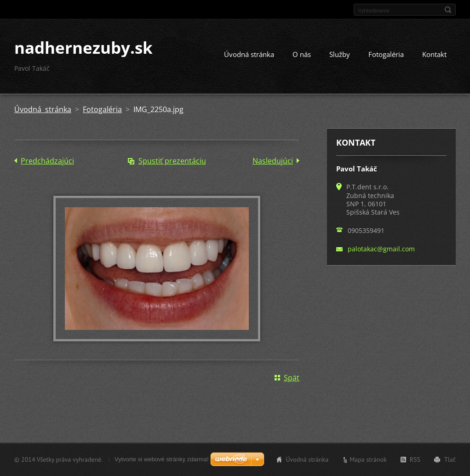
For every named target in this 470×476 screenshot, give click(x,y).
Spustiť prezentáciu (172, 161)
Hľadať (448, 10)
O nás (302, 54)
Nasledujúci (273, 161)
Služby (340, 54)
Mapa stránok (368, 459)
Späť (292, 378)
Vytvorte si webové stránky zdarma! (162, 459)
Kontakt (434, 54)
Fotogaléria (386, 54)
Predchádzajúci (47, 161)
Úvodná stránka (249, 54)
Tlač (450, 459)
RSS (415, 459)
